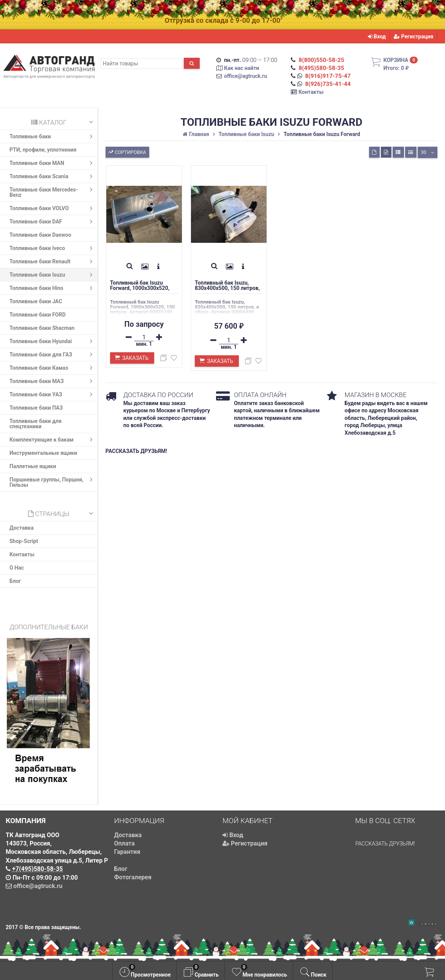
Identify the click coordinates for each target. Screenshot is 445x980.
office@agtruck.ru (245, 76)
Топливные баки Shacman (42, 328)
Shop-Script (24, 541)
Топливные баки (53, 136)
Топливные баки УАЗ (53, 394)
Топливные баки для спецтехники (36, 424)
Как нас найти (242, 68)
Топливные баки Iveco (53, 248)
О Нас (17, 568)
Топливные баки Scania (53, 176)
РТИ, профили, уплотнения (43, 150)
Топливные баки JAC (36, 301)
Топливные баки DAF (53, 222)
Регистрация (413, 36)
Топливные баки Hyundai (53, 341)
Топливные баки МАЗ (53, 381)
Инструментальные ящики (43, 453)
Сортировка (127, 151)
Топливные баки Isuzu (53, 275)
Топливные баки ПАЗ (36, 408)
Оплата (125, 843)
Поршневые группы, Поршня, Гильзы (53, 481)
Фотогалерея (133, 877)
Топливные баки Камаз (53, 368)
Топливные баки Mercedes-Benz (53, 191)
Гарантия (127, 852)
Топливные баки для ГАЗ (53, 355)
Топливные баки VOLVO (53, 208)
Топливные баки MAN (53, 163)
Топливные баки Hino (53, 288)
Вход (377, 36)
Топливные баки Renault (53, 261)
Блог (15, 581)
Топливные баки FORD (38, 315)
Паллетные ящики (33, 466)
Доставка (21, 528)
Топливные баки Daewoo (40, 235)
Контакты (311, 92)
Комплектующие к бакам (53, 440)
